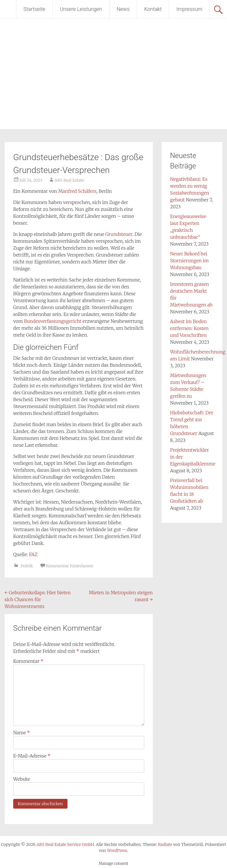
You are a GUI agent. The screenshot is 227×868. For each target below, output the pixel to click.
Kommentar (28, 661)
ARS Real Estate (69, 180)
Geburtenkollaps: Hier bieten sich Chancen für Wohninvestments (38, 599)
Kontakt (153, 9)
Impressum (189, 9)
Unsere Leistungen (81, 9)
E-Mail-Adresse (32, 756)
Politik (27, 566)
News (123, 9)
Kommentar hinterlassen (70, 566)
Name (22, 733)
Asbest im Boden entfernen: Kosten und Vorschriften (189, 328)
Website (22, 779)
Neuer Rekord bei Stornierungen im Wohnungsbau (189, 261)
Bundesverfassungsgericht (53, 321)
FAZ (33, 554)
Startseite (34, 9)
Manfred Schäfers (77, 191)
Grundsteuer (119, 234)
